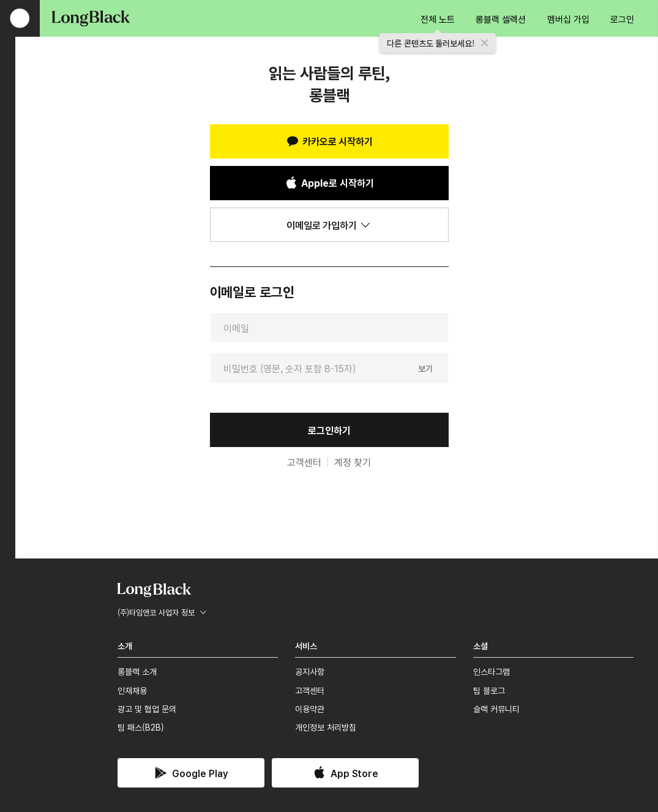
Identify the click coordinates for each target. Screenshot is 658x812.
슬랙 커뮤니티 (496, 709)
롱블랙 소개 (137, 671)
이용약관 (310, 709)
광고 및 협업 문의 (147, 709)
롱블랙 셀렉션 (501, 19)
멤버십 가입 (568, 19)
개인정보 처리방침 (326, 727)
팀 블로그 (489, 690)
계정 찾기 (353, 462)
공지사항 (310, 671)
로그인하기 (329, 430)
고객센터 (304, 462)
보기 (425, 367)
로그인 (622, 19)
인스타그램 (492, 671)
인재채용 (132, 690)
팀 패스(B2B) (141, 727)
